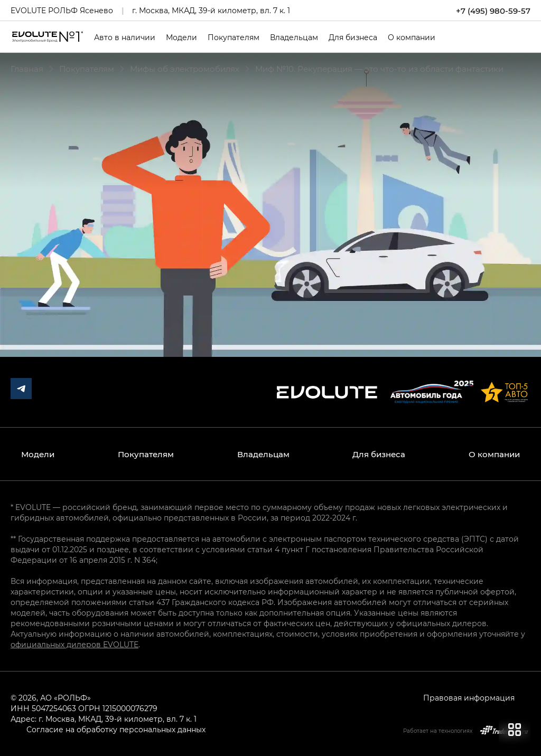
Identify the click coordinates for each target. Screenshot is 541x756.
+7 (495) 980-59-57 (493, 11)
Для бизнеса (353, 37)
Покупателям (234, 37)
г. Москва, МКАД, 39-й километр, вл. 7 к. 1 (211, 10)
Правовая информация (469, 698)
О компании (412, 37)
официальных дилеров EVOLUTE (74, 644)
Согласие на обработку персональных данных (116, 729)
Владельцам (294, 37)
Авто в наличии (125, 37)
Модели (181, 37)
